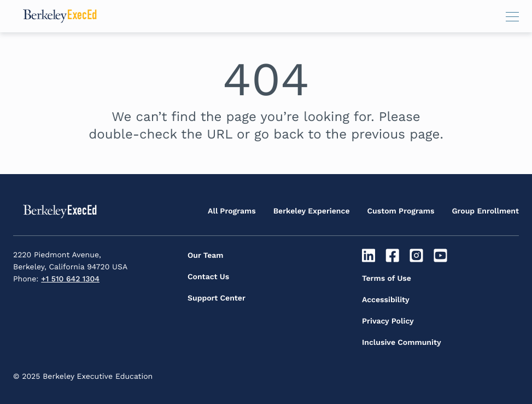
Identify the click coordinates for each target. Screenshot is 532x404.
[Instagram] (418, 256)
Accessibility (386, 300)
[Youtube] (442, 256)
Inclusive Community (402, 343)
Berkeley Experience (312, 211)
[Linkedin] (370, 256)
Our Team (206, 256)
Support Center (217, 298)
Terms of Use (387, 279)
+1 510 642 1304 (70, 279)
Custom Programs (401, 211)
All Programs (232, 211)
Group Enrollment (485, 211)
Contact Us (208, 277)
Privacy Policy (388, 321)
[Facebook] (394, 256)
